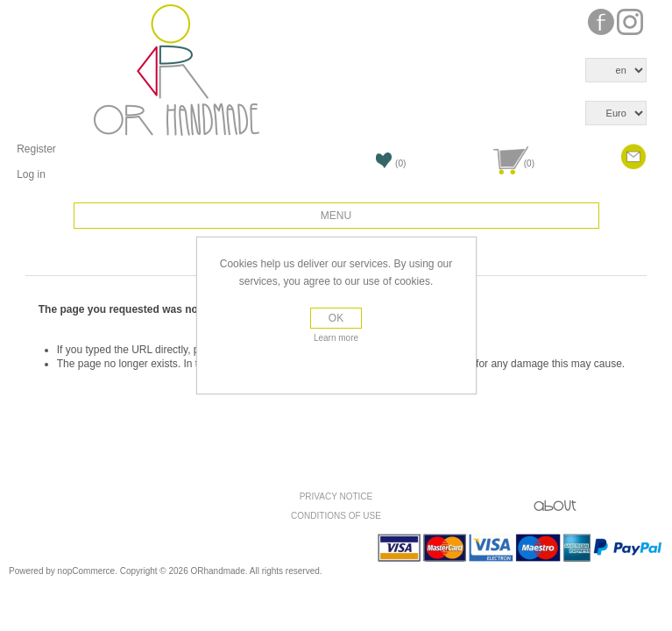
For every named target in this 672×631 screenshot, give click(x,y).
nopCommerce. (89, 571)
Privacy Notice (336, 496)
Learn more (336, 338)
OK (336, 318)
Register (36, 149)
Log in (31, 174)
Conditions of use (336, 516)
